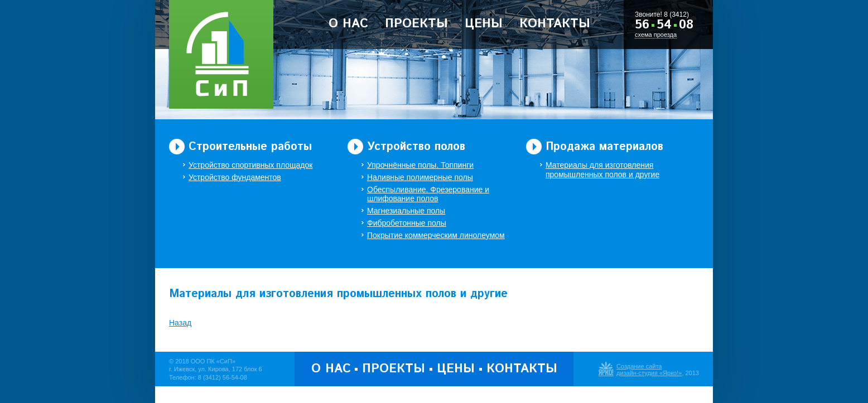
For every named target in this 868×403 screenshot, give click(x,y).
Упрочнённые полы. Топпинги (420, 165)
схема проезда (656, 35)
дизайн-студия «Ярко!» (649, 373)
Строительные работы (250, 147)
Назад (180, 323)
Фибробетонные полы (407, 223)
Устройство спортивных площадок (250, 165)
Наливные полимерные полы (420, 177)
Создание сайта (639, 366)
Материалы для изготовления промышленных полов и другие (602, 170)
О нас (348, 24)
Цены (484, 24)
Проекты (416, 24)
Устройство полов (416, 147)
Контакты (555, 24)
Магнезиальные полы (406, 211)
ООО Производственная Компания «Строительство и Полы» (221, 54)
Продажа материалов (604, 147)
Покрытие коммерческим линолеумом (436, 235)
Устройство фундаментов (235, 177)
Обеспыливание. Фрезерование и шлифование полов (428, 194)
